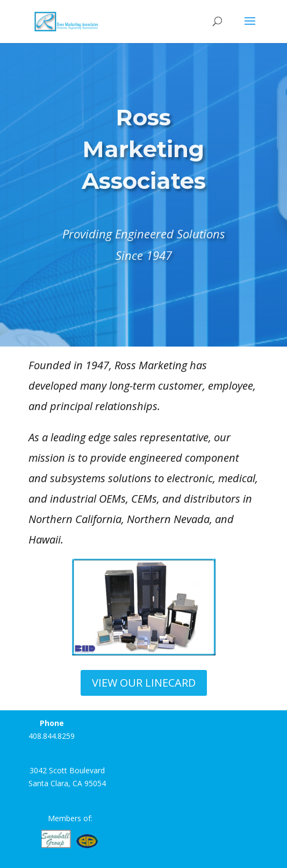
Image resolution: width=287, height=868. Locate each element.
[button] (84, 607)
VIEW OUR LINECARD (144, 683)
